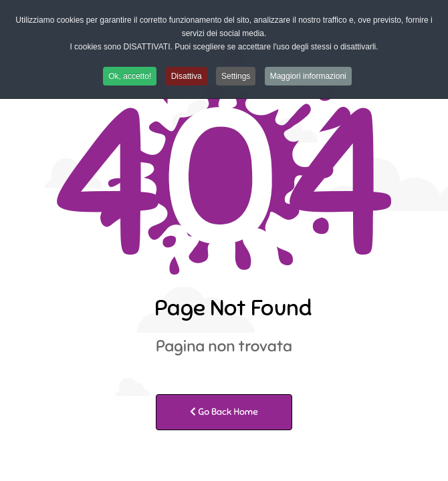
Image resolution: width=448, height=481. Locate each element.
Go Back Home (224, 412)
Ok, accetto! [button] (130, 76)
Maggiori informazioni (308, 76)
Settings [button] (236, 76)
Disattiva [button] (187, 76)
